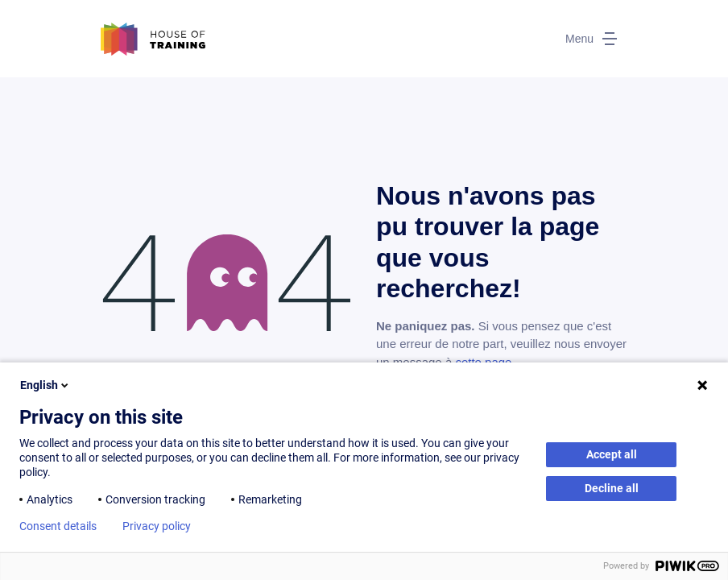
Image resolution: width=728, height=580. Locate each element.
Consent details (58, 526)
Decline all (612, 488)
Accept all (612, 454)
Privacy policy (157, 526)
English (45, 385)
